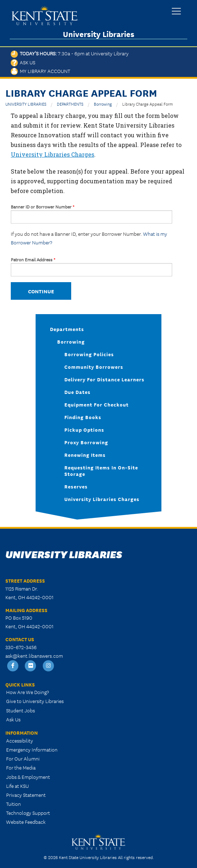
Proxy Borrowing (86, 442)
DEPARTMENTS (70, 104)
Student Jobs (20, 710)
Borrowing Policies (89, 354)
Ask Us (23, 62)
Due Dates (77, 392)
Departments (67, 329)
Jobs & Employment (28, 777)
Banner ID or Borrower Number (43, 206)
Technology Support (28, 813)
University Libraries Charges (52, 154)
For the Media (21, 767)
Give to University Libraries (35, 701)
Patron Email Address (33, 259)
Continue (41, 291)
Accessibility (20, 740)
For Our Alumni (23, 758)
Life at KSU (17, 786)
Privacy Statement (26, 795)
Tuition (13, 804)
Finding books (83, 417)
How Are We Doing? (28, 692)
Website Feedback (26, 822)
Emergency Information (32, 749)
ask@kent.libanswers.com (34, 656)
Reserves (76, 486)
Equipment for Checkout (97, 404)
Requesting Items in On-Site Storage (101, 470)
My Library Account (40, 71)
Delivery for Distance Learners (104, 379)
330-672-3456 (21, 647)
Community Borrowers (94, 367)
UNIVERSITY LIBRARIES (26, 104)
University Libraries (99, 34)
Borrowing (103, 104)
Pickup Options (84, 430)
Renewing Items (85, 455)
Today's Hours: (70, 53)
